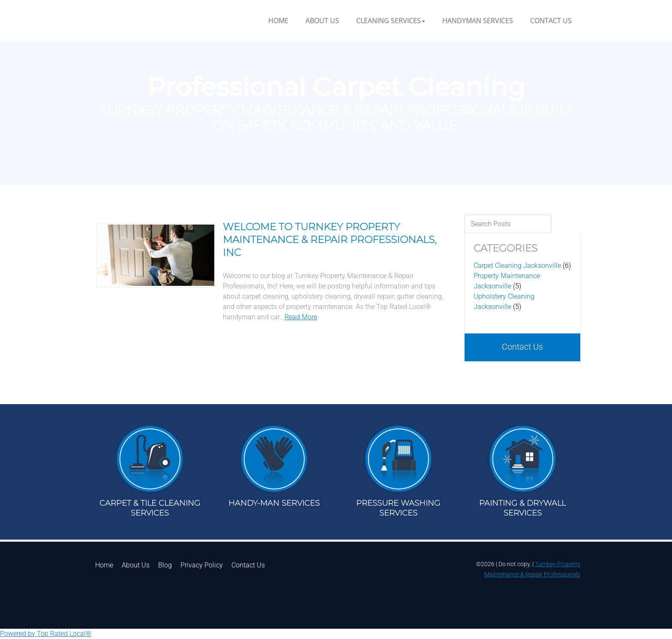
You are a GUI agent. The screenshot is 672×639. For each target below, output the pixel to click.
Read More (301, 317)
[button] (391, 21)
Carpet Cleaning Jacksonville (517, 265)
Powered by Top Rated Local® (46, 634)
